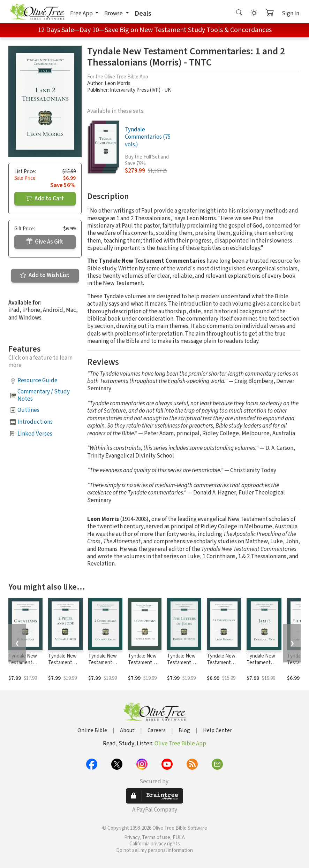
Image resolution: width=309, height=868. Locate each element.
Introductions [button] (35, 422)
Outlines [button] (28, 410)
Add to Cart (45, 199)
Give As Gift (45, 242)
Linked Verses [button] (35, 434)
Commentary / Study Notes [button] (44, 395)
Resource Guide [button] (37, 381)
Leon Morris (118, 83)
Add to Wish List (45, 275)
